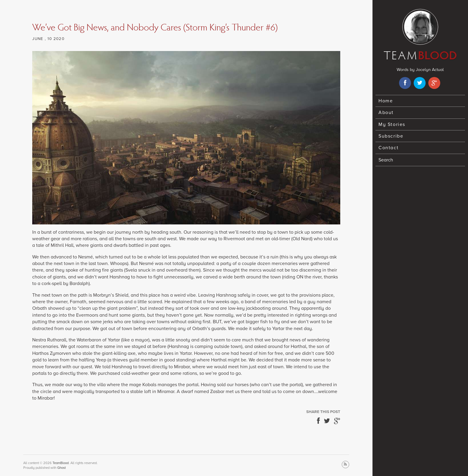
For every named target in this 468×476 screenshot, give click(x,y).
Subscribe (391, 136)
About (386, 113)
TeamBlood (61, 463)
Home (386, 101)
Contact (388, 148)
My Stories (392, 124)
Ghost (61, 468)
